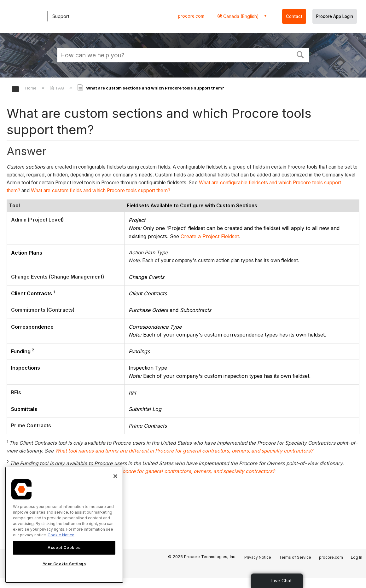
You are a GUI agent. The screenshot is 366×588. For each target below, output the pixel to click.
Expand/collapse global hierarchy (20, 89)
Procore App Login (335, 16)
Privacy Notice (258, 557)
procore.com (191, 16)
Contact (294, 16)
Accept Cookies (64, 548)
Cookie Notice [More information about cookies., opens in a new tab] (61, 535)
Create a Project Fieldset (210, 236)
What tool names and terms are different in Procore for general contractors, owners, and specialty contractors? (184, 451)
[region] (64, 525)
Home (32, 88)
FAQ (58, 88)
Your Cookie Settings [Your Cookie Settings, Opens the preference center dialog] (64, 564)
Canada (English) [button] (240, 16)
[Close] (115, 476)
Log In (357, 557)
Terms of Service (295, 557)
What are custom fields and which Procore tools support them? (101, 190)
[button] (300, 54)
